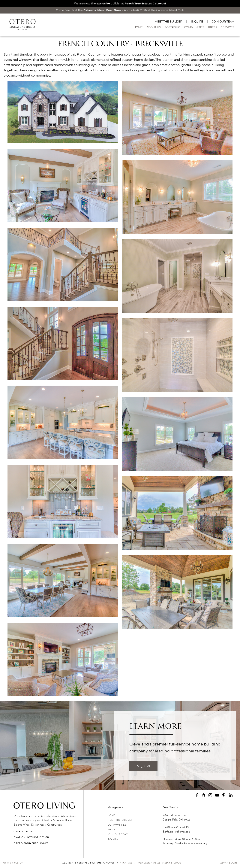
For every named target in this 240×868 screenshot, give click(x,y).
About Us (154, 27)
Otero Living (68, 816)
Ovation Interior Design (31, 837)
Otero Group (23, 832)
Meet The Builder (168, 22)
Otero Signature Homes (31, 843)
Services (228, 27)
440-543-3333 (173, 827)
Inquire (197, 22)
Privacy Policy (13, 863)
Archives (126, 863)
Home (138, 27)
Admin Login (229, 863)
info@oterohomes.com (178, 832)
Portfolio (172, 27)
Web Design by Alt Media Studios (159, 863)
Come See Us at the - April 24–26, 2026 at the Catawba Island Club (120, 10)
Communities (194, 27)
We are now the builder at (120, 3)
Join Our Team (223, 22)
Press (213, 27)
